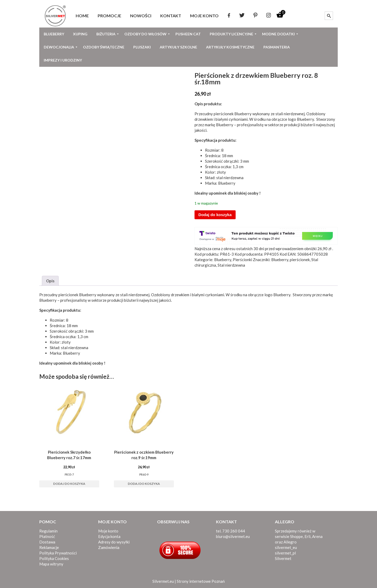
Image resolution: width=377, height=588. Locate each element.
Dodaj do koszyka (215, 215)
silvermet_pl (285, 553)
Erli (307, 536)
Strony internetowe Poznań (201, 581)
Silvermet (283, 558)
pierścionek (300, 260)
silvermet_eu (286, 547)
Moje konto (108, 531)
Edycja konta (109, 536)
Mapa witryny (51, 564)
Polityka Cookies (54, 558)
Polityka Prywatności (58, 553)
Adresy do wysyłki (114, 542)
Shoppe (296, 536)
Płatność (47, 536)
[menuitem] (82, 16)
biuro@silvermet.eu (233, 536)
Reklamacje (49, 547)
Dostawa (47, 542)
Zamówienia (109, 547)
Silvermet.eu (163, 581)
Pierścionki (242, 260)
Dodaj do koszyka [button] (69, 484)
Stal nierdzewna (231, 265)
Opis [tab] (50, 281)
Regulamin (48, 531)
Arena (317, 536)
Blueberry (243, 114)
